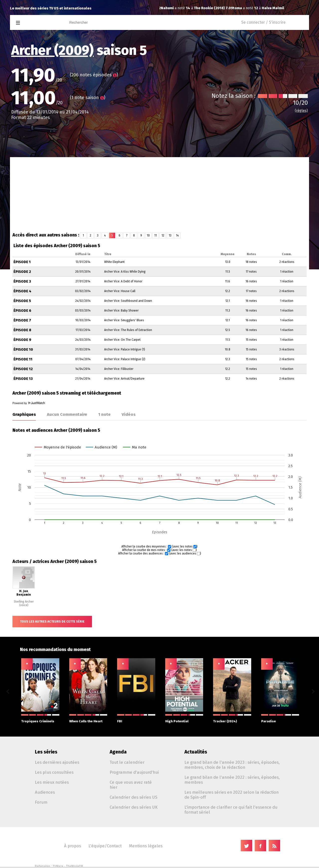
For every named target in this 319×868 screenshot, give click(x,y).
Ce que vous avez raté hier (131, 785)
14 (177, 235)
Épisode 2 (22, 272)
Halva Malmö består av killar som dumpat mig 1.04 (233, 8)
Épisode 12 (23, 369)
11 (156, 235)
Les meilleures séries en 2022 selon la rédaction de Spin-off (232, 795)
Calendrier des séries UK (134, 807)
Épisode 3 (22, 281)
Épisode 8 (22, 330)
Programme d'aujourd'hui (134, 772)
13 (170, 235)
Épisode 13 (23, 379)
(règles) (301, 111)
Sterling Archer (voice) (24, 603)
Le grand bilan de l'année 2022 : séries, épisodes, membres (232, 780)
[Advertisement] (159, 195)
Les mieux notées (52, 782)
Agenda (118, 752)
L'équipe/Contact (105, 846)
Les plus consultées (54, 772)
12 (163, 235)
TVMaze (58, 866)
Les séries (46, 752)
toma (165, 8)
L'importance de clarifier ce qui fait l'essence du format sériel (231, 810)
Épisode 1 (22, 262)
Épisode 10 (23, 350)
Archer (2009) (52, 50)
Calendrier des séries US (133, 797)
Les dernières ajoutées (57, 762)
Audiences (45, 792)
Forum (41, 802)
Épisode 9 (22, 340)
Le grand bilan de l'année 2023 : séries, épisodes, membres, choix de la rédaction (232, 765)
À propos (73, 846)
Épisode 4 (22, 291)
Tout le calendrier (127, 762)
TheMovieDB (75, 866)
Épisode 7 (22, 320)
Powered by (29, 403)
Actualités (196, 752)
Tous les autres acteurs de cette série (52, 622)
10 (148, 235)
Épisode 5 (22, 301)
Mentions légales (146, 846)
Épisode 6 (22, 311)
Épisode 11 (23, 359)
